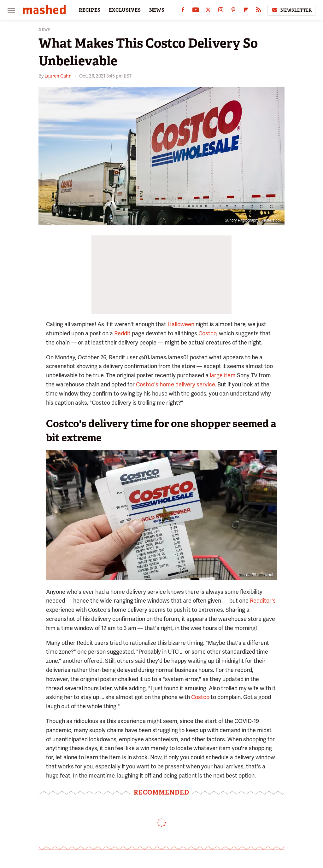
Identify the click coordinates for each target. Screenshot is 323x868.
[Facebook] (183, 11)
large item (223, 375)
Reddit (122, 333)
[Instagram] (221, 11)
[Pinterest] (233, 11)
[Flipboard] (246, 11)
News (44, 29)
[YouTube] (196, 11)
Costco (207, 333)
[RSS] (259, 11)
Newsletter (291, 10)
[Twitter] (208, 11)
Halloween (181, 324)
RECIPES (90, 10)
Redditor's (263, 601)
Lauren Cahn (58, 76)
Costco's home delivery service (175, 384)
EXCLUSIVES (125, 10)
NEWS (157, 10)
